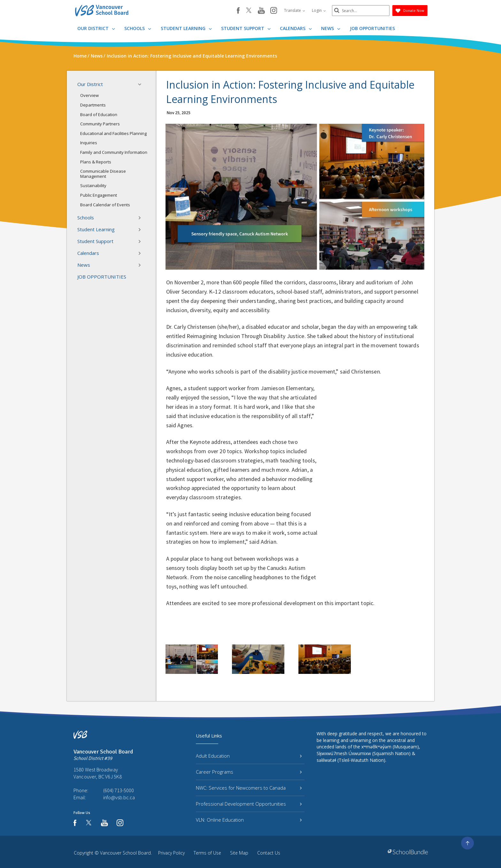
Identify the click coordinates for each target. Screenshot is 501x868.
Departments (93, 105)
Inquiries (89, 143)
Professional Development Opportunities (249, 804)
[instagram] (274, 11)
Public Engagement (99, 195)
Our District (96, 28)
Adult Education (249, 756)
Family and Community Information (114, 152)
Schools (138, 28)
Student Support (246, 28)
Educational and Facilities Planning (113, 133)
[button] (142, 84)
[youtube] (261, 11)
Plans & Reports (96, 162)
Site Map (239, 853)
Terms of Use (207, 853)
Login (319, 10)
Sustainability (93, 185)
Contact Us (269, 853)
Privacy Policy (171, 853)
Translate (295, 10)
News (331, 28)
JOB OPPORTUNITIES (372, 28)
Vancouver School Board (125, 853)
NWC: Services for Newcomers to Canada (249, 788)
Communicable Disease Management (103, 174)
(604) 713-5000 (119, 790)
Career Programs (249, 772)
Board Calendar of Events (105, 205)
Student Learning (186, 28)
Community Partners (100, 124)
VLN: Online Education (249, 820)
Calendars (296, 28)
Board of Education (99, 114)
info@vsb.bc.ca (119, 797)
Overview (89, 95)
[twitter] (249, 11)
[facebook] (238, 11)
